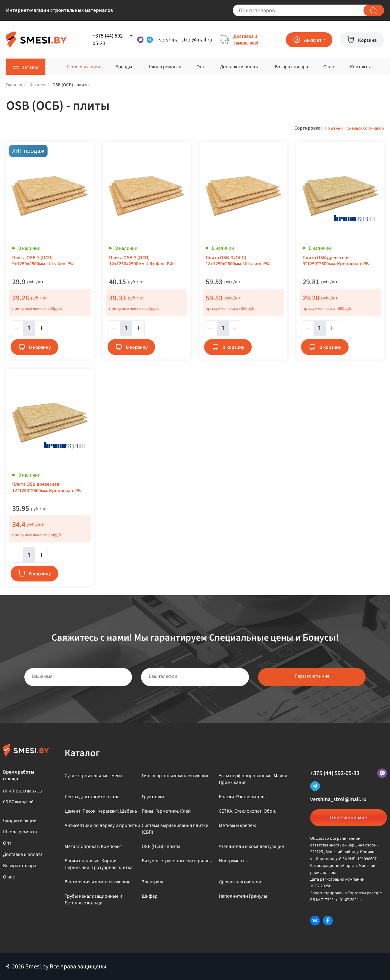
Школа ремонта (164, 67)
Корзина (367, 40)
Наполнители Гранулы (243, 896)
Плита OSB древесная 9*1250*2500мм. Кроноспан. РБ (336, 261)
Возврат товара (291, 67)
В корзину (40, 347)
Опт (201, 67)
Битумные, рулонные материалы (177, 861)
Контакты (360, 67)
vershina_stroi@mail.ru (186, 40)
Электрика (153, 882)
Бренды (124, 67)
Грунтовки (153, 797)
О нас (329, 67)
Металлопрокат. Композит (93, 846)
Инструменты (233, 861)
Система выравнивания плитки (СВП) (175, 829)
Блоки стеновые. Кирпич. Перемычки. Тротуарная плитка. (99, 864)
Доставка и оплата (240, 67)
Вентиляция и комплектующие (97, 882)
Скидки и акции (83, 67)
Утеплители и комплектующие (251, 846)
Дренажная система (240, 882)
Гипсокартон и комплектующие (175, 776)
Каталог (30, 67)
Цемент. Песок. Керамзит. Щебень (101, 811)
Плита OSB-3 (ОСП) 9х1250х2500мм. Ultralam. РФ (43, 261)
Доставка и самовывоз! (246, 40)
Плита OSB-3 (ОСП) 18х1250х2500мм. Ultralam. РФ (238, 261)
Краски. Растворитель (242, 797)
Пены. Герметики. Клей (166, 811)
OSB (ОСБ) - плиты (161, 846)
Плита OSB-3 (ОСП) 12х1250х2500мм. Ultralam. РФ (141, 261)
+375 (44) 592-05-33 (335, 773)
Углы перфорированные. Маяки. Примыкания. (254, 779)
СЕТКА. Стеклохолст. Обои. (248, 811)
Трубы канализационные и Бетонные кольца (93, 900)
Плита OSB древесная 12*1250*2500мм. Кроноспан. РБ (46, 488)
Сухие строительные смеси (93, 776)
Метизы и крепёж (237, 825)
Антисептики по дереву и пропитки (102, 825)
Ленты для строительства (92, 797)
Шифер (150, 896)
